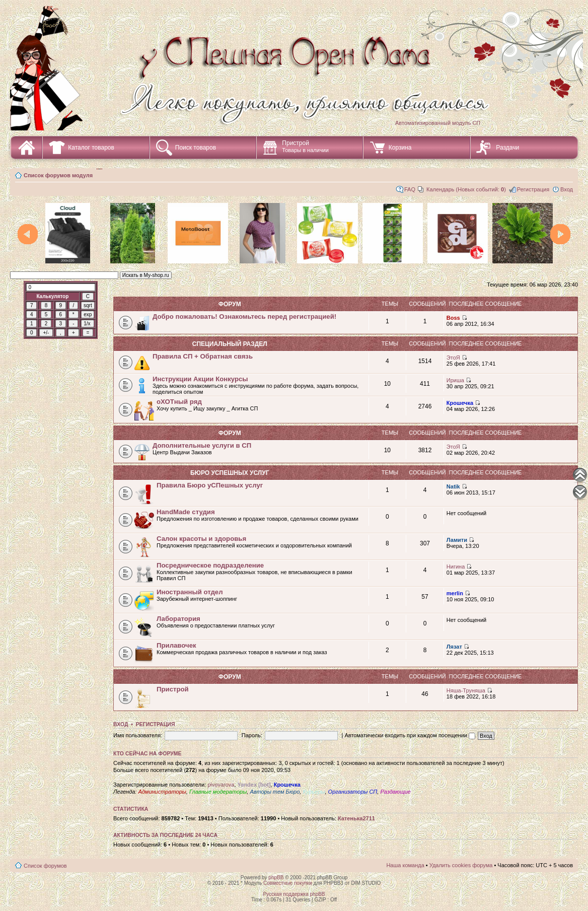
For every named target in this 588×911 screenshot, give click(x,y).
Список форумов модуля (58, 175)
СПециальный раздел (230, 344)
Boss (453, 318)
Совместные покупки (288, 883)
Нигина (456, 567)
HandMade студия (186, 512)
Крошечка (460, 403)
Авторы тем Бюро (275, 792)
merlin (455, 593)
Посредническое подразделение (210, 565)
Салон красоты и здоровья (201, 539)
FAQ (410, 189)
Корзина (400, 148)
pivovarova (221, 785)
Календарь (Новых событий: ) (466, 189)
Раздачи (507, 148)
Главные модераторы (218, 792)
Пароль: (252, 735)
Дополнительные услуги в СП (202, 445)
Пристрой (305, 146)
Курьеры (314, 792)
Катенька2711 (356, 818)
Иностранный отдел (190, 592)
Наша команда (405, 865)
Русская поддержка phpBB (294, 894)
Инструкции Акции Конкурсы (200, 379)
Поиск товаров (196, 148)
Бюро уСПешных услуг (230, 473)
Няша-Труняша (466, 690)
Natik (453, 486)
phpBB (276, 878)
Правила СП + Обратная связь (203, 356)
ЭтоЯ (453, 358)
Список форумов (45, 866)
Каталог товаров (91, 148)
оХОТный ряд (179, 402)
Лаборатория (178, 619)
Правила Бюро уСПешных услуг (210, 485)
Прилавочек (176, 645)
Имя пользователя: (138, 735)
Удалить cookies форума (461, 865)
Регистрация (533, 189)
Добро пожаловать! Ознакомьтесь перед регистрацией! (244, 317)
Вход (567, 189)
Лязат (454, 647)
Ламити (457, 540)
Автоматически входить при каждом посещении (410, 735)
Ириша (455, 380)
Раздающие (395, 792)
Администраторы (162, 792)
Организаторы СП (353, 792)
